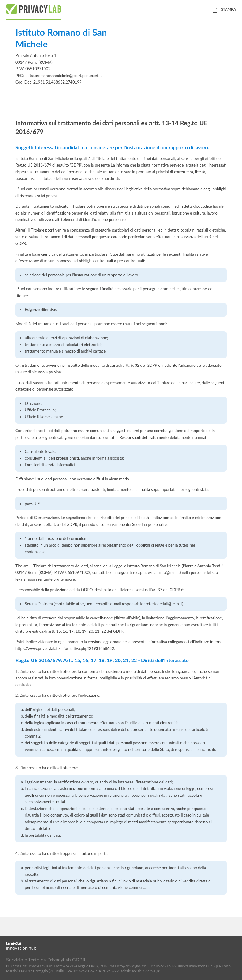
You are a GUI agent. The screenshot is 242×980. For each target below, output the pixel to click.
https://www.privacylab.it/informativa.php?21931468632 (65, 649)
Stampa (224, 9)
